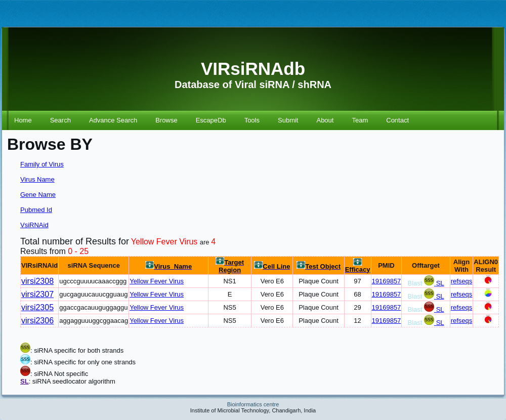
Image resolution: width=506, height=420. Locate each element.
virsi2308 (37, 281)
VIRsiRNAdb (253, 69)
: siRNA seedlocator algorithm (72, 381)
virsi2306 (37, 321)
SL (440, 283)
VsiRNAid (34, 225)
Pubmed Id (36, 210)
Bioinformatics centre (253, 404)
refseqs (462, 281)
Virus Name (37, 179)
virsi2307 (37, 294)
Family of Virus (42, 164)
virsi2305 (37, 307)
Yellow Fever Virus (157, 281)
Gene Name (38, 195)
